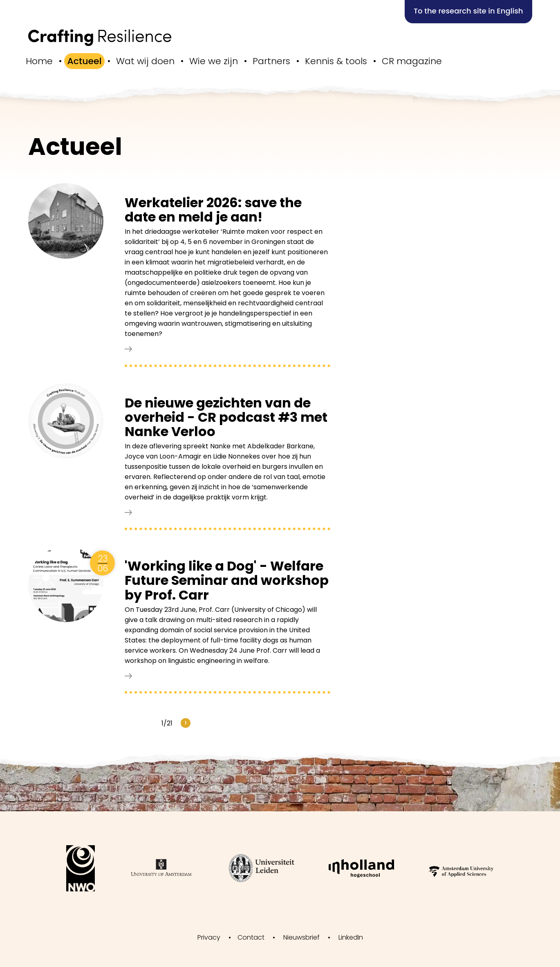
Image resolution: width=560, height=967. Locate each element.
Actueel (85, 61)
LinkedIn (351, 937)
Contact (251, 937)
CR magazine (412, 61)
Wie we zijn (214, 61)
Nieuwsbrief (301, 937)
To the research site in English (468, 11)
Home (39, 61)
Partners (271, 61)
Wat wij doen (145, 61)
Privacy (209, 937)
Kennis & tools (336, 61)
